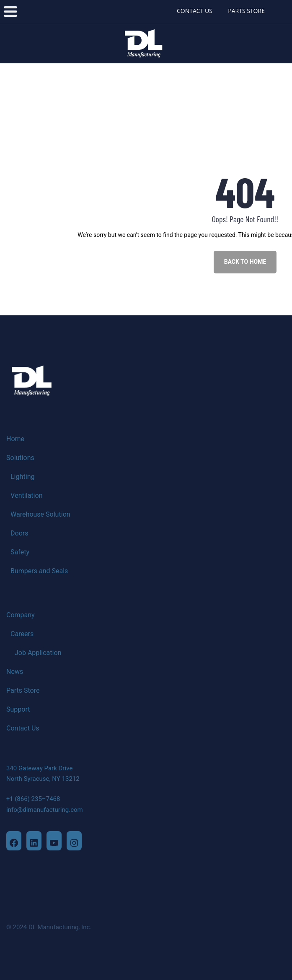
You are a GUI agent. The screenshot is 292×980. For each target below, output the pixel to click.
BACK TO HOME (245, 262)
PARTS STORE (246, 11)
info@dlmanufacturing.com (45, 810)
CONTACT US (195, 11)
